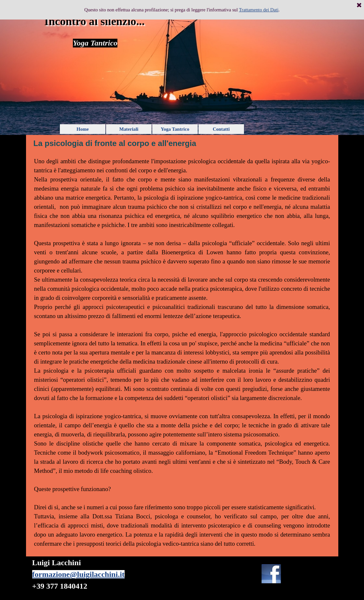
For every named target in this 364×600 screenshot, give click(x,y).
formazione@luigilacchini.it (78, 574)
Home (82, 129)
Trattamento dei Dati (259, 10)
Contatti (221, 129)
